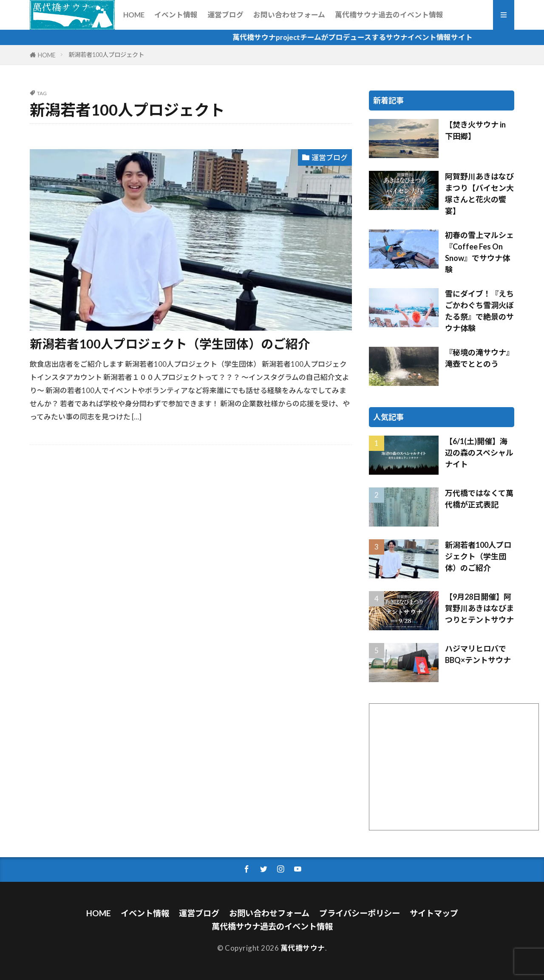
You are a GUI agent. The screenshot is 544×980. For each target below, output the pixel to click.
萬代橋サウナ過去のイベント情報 (389, 15)
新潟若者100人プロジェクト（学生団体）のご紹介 (170, 344)
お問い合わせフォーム (289, 15)
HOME (134, 15)
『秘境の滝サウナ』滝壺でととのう (479, 358)
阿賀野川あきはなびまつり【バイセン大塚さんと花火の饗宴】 (479, 194)
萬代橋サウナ (303, 948)
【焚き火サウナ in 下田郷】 (475, 130)
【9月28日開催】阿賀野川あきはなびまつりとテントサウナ (479, 608)
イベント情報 (176, 15)
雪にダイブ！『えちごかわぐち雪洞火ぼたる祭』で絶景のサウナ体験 (479, 311)
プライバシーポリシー (360, 913)
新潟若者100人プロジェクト (106, 55)
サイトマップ (434, 913)
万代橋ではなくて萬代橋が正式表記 (479, 499)
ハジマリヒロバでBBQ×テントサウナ (478, 654)
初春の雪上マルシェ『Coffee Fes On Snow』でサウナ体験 (479, 252)
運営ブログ (225, 15)
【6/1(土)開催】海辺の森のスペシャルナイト (479, 453)
